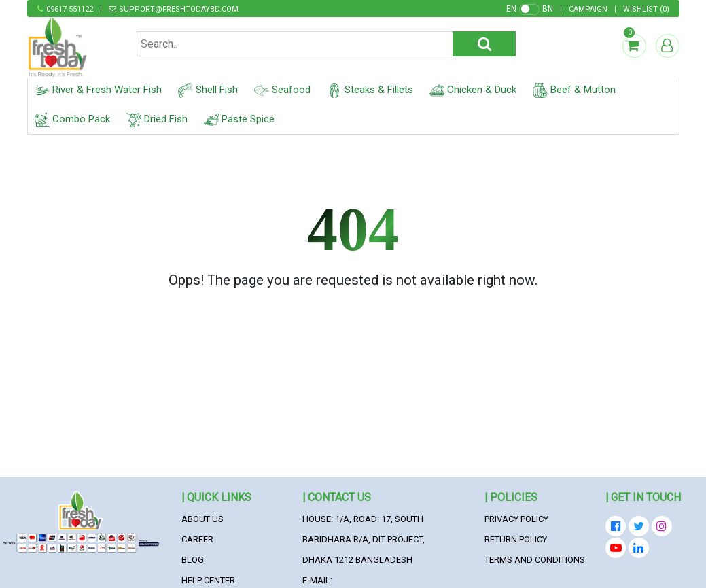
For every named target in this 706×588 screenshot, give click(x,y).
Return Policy (516, 539)
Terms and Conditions (535, 560)
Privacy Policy (516, 519)
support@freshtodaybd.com (179, 9)
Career (197, 539)
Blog (193, 560)
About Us (202, 519)
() (646, 9)
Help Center (208, 580)
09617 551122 (70, 9)
